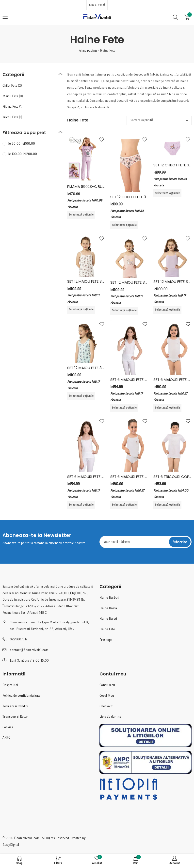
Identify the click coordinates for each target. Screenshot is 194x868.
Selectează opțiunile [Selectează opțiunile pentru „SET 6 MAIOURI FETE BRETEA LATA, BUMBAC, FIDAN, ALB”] (124, 408)
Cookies (8, 727)
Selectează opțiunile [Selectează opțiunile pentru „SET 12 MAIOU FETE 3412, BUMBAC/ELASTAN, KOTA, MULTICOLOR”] (81, 396)
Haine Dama (108, 608)
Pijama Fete (10, 107)
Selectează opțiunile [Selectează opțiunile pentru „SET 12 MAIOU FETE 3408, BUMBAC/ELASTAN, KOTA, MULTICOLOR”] (124, 310)
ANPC (6, 738)
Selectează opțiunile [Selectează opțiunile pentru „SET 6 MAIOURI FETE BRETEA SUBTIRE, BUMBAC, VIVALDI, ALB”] (124, 505)
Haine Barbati (109, 598)
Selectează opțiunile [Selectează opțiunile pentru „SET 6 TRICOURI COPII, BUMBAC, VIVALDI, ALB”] (167, 505)
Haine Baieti (108, 619)
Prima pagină (88, 50)
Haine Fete (107, 629)
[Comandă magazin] (159, 120)
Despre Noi (10, 685)
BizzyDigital (11, 845)
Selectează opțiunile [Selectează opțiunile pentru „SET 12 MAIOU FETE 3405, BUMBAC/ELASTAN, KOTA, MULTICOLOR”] (81, 309)
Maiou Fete (10, 96)
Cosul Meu (107, 696)
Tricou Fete (10, 117)
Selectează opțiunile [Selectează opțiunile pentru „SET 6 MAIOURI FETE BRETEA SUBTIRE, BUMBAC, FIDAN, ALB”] (81, 505)
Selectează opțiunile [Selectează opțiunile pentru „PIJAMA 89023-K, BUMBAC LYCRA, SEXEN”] (81, 215)
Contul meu (107, 685)
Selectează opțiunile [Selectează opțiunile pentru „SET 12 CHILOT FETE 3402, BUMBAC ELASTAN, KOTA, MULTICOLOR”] (124, 225)
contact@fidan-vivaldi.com (29, 650)
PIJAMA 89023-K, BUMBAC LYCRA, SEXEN (102, 187)
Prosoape (106, 640)
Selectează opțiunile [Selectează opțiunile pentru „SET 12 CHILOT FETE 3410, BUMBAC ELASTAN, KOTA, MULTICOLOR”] (167, 193)
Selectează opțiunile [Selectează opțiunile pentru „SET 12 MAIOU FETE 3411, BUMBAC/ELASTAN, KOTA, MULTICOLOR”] (167, 310)
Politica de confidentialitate (22, 696)
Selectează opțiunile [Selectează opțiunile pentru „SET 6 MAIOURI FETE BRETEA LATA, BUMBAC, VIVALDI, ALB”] (167, 408)
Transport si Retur (15, 717)
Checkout (106, 706)
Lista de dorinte (110, 717)
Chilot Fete (10, 86)
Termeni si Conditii (15, 706)
